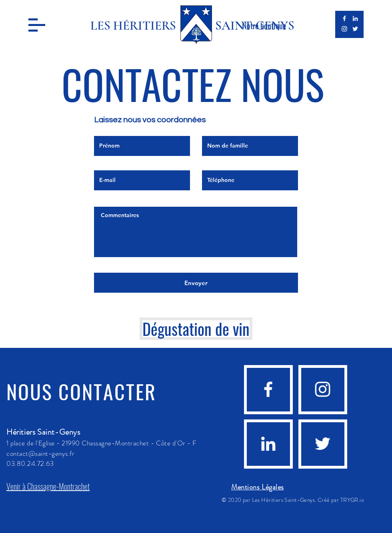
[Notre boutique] (264, 26)
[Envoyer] (196, 283)
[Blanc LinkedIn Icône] (355, 18)
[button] (37, 25)
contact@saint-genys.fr (40, 453)
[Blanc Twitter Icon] (355, 29)
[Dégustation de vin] (196, 329)
